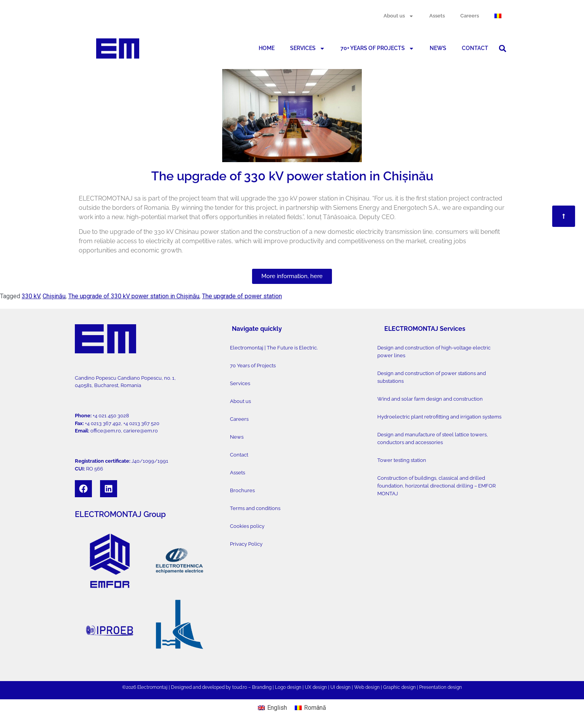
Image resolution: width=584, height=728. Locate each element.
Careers (470, 16)
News (237, 437)
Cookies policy (247, 526)
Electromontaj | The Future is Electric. (274, 348)
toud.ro (240, 687)
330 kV (31, 296)
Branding (262, 687)
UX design (316, 687)
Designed (181, 687)
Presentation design (441, 687)
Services (240, 383)
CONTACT (475, 48)
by (228, 687)
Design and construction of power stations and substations (432, 377)
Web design (367, 687)
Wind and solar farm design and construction (430, 399)
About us (399, 16)
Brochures (242, 490)
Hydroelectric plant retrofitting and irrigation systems (439, 417)
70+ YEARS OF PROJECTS (377, 48)
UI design (340, 687)
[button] (503, 48)
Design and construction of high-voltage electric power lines (434, 352)
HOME (267, 48)
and (197, 687)
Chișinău (54, 296)
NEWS (438, 48)
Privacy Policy (246, 544)
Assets (437, 16)
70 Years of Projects (253, 366)
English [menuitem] (277, 708)
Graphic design (399, 687)
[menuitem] (498, 16)
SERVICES (308, 48)
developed (213, 687)
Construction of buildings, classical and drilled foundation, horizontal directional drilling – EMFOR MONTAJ (436, 486)
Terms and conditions (255, 508)
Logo (280, 687)
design (294, 687)
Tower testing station (402, 460)
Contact (239, 455)
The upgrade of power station (242, 296)
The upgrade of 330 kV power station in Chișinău (134, 296)
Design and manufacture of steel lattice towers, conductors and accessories (433, 438)
